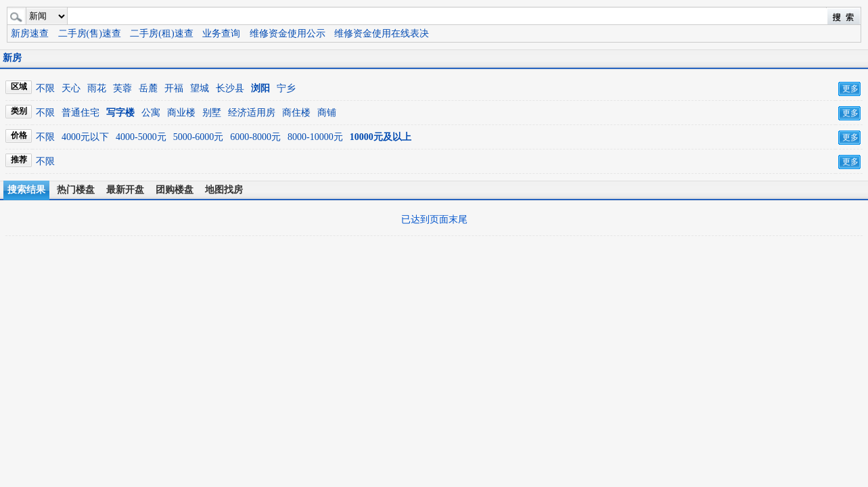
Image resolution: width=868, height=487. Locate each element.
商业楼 (181, 113)
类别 (19, 111)
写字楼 (120, 113)
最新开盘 (125, 190)
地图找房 (224, 190)
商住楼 (296, 113)
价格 (19, 135)
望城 (200, 88)
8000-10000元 (315, 137)
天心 (71, 88)
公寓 (151, 113)
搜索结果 (26, 190)
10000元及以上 (381, 137)
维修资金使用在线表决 (382, 33)
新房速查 (30, 33)
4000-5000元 (141, 137)
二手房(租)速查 (161, 33)
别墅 (212, 113)
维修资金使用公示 (288, 33)
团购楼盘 (175, 190)
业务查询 (221, 33)
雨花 (97, 88)
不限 (45, 88)
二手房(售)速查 (90, 33)
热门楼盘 (76, 190)
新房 (12, 58)
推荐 (19, 160)
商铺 (327, 113)
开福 (174, 88)
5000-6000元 (199, 137)
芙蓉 (122, 88)
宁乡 (286, 88)
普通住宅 (81, 113)
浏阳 (260, 88)
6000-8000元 (255, 137)
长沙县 (230, 88)
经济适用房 (252, 113)
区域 (19, 87)
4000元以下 (85, 137)
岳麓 (148, 88)
